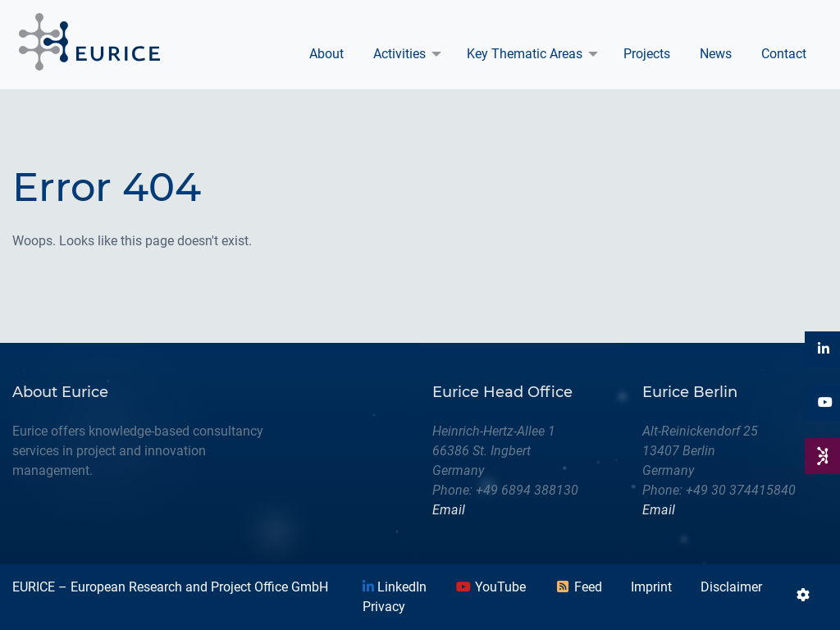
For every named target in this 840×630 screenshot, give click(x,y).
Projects (647, 54)
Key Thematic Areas (525, 54)
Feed (578, 587)
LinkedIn (395, 587)
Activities (399, 54)
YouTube (491, 587)
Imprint (651, 587)
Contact (784, 54)
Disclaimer (731, 587)
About (326, 54)
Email (449, 510)
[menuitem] (326, 54)
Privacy (384, 607)
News (716, 54)
